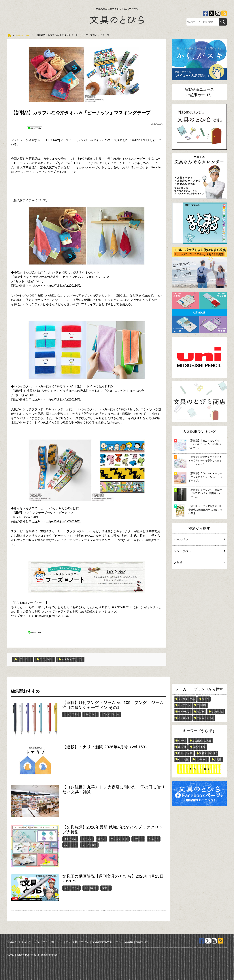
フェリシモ (49, 659)
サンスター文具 (119, 839)
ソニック (154, 839)
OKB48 (182, 747)
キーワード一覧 (198, 769)
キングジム (70, 839)
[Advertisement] (199, 627)
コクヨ (101, 839)
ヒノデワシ (184, 705)
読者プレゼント (208, 753)
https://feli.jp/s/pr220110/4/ (64, 521)
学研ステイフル (205, 718)
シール (182, 741)
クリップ (87, 839)
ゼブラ (200, 712)
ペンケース (201, 759)
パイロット (91, 714)
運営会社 (142, 942)
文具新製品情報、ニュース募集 (113, 942)
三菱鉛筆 (202, 705)
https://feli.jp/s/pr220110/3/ (64, 399)
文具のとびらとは (19, 942)
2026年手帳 (199, 747)
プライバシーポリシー (48, 942)
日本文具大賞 (185, 753)
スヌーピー (24, 659)
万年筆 (199, 563)
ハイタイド (70, 845)
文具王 (106, 888)
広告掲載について (78, 942)
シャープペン (71, 714)
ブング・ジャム (111, 714)
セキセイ (138, 839)
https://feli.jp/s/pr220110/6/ (52, 616)
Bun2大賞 (183, 759)
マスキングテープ (79, 659)
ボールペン (199, 539)
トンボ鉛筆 (91, 888)
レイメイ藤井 (89, 845)
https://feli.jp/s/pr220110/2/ (64, 286)
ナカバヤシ (184, 712)
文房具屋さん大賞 (202, 741)
